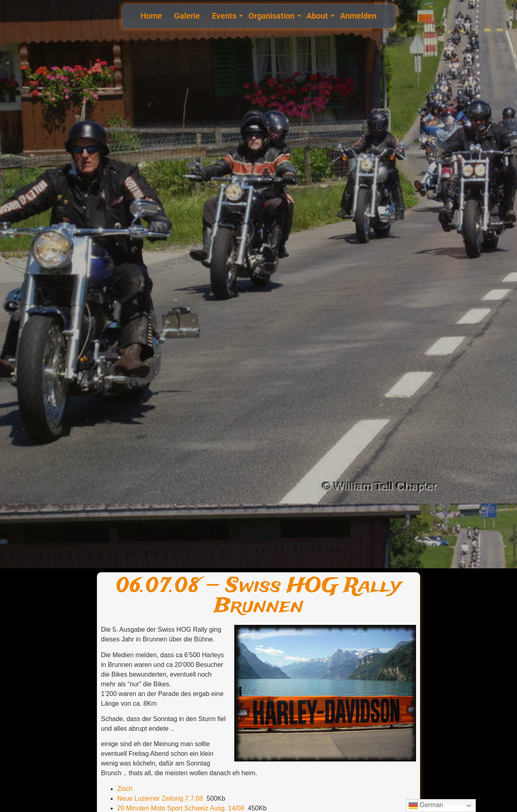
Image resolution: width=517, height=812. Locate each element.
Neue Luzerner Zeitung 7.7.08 (160, 798)
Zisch (125, 789)
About (318, 16)
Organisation (272, 16)
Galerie (187, 16)
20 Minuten (133, 808)
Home (151, 16)
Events (225, 16)
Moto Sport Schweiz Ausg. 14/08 (198, 808)
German (426, 806)
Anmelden (358, 16)
